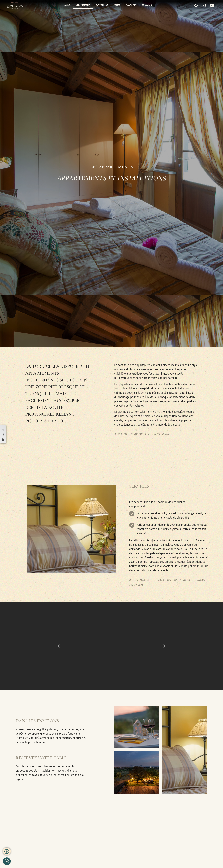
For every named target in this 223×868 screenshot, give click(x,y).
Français (147, 5)
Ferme (117, 5)
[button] (59, 646)
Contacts (131, 5)
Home (67, 5)
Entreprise (102, 5)
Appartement (83, 5)
